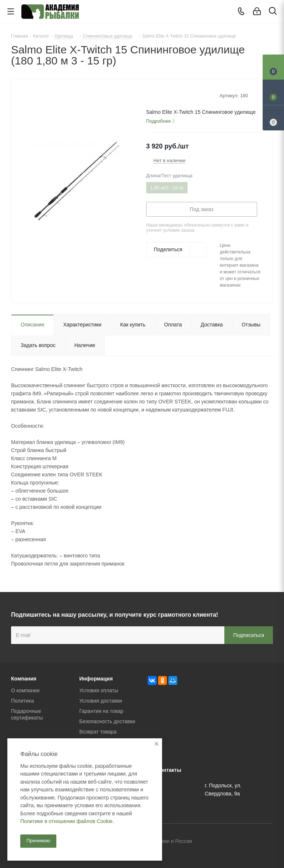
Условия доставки (101, 701)
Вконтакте (231, 842)
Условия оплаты (99, 690)
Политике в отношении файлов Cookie (66, 821)
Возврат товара (98, 732)
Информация (96, 679)
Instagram (267, 842)
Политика (22, 701)
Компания (24, 679)
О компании (25, 690)
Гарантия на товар (101, 711)
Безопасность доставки (107, 721)
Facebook (249, 842)
